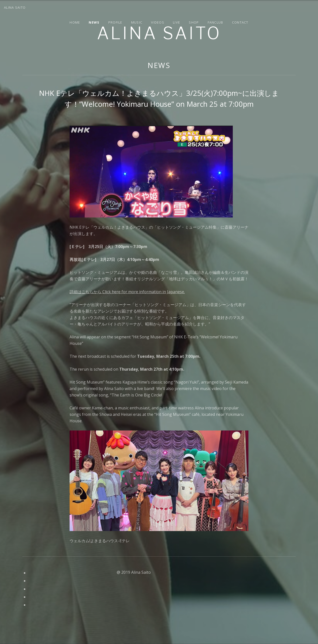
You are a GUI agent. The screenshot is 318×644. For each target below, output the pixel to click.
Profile (115, 22)
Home (75, 22)
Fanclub (216, 22)
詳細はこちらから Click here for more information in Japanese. (127, 292)
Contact (240, 22)
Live (177, 22)
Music (137, 22)
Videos (158, 22)
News (94, 22)
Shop (194, 22)
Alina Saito (159, 33)
